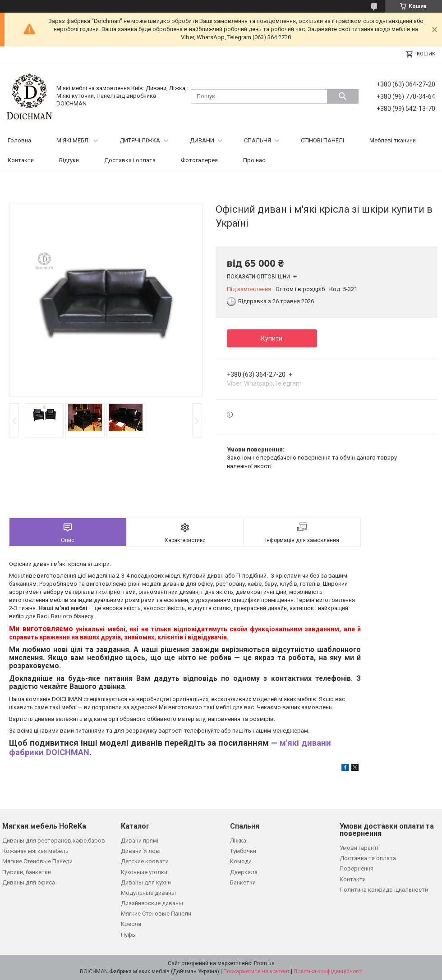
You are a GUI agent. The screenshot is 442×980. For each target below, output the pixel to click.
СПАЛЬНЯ (258, 140)
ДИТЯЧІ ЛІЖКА (140, 140)
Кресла (131, 924)
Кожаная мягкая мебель (35, 851)
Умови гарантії (360, 848)
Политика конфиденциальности (384, 890)
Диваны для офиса (29, 882)
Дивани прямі (140, 841)
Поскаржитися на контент (256, 971)
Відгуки (69, 160)
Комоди (241, 861)
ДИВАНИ (202, 140)
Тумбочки (243, 851)
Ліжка (238, 841)
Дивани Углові (141, 851)
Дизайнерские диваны (152, 903)
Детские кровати (145, 861)
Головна (19, 140)
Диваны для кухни (146, 882)
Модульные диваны (148, 893)
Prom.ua (264, 963)
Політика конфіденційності (328, 971)
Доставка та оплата (368, 858)
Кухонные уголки (144, 872)
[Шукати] (343, 96)
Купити (272, 338)
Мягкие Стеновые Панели (37, 861)
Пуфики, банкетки (27, 872)
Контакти (21, 160)
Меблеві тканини (393, 140)
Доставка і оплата (130, 160)
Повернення (357, 868)
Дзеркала (244, 872)
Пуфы (129, 935)
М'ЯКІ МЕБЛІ (73, 140)
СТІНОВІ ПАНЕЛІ (322, 140)
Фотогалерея (199, 160)
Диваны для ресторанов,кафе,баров (54, 841)
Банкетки (243, 882)
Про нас (254, 160)
